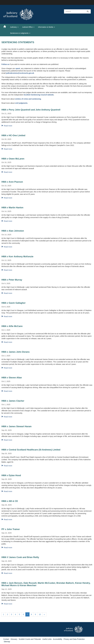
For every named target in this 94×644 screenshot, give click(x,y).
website (50, 95)
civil (17, 103)
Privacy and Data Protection (74, 639)
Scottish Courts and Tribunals (30, 639)
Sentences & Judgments (20, 33)
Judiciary (14, 27)
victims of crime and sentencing (28, 99)
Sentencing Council (39, 95)
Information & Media (46, 27)
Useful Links (47, 639)
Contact (6, 639)
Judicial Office (28, 27)
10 (40, 614)
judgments (23, 103)
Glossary (14, 639)
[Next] (44, 614)
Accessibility (58, 639)
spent (18, 68)
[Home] (6, 26)
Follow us (5, 64)
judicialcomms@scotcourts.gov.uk (20, 73)
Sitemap (7, 642)
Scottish (27, 95)
